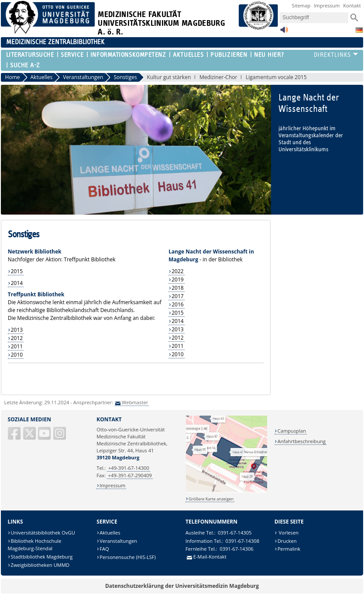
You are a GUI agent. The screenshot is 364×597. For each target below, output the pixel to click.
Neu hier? (269, 55)
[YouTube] (45, 437)
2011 (17, 346)
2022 (177, 271)
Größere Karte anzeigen (211, 499)
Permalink (289, 549)
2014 (17, 283)
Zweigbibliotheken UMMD (40, 565)
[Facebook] (15, 437)
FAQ (104, 549)
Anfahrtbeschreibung (302, 441)
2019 (177, 279)
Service (72, 55)
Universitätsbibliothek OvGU (43, 533)
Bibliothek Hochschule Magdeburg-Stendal (35, 545)
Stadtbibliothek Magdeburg (42, 557)
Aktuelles (188, 55)
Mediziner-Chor (218, 77)
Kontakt (352, 5)
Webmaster (135, 402)
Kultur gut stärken (169, 77)
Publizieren (229, 55)
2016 (177, 304)
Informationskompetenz (128, 55)
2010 (17, 355)
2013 (17, 330)
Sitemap (301, 5)
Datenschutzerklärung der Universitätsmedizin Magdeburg (182, 586)
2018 (177, 288)
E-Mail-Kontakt (210, 557)
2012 (17, 338)
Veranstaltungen (118, 541)
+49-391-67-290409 (130, 475)
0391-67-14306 (237, 549)
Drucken (287, 541)
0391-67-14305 (235, 533)
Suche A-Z (25, 65)
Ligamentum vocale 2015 (276, 77)
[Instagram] (60, 437)
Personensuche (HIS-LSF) (128, 557)
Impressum (327, 5)
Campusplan (292, 431)
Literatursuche (30, 55)
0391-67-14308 (243, 541)
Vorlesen (288, 533)
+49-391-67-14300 (129, 468)
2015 (17, 271)
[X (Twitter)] (30, 437)
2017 (177, 296)
